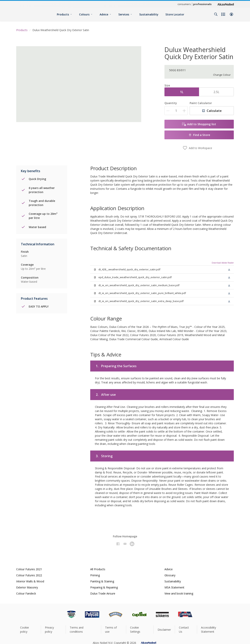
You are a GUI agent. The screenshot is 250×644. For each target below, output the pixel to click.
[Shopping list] (224, 14)
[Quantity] (176, 111)
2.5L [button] (216, 92)
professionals (202, 4)
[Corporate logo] (226, 4)
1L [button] (182, 92)
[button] (231, 14)
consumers (184, 4)
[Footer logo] (58, 614)
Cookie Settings (135, 630)
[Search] (216, 14)
